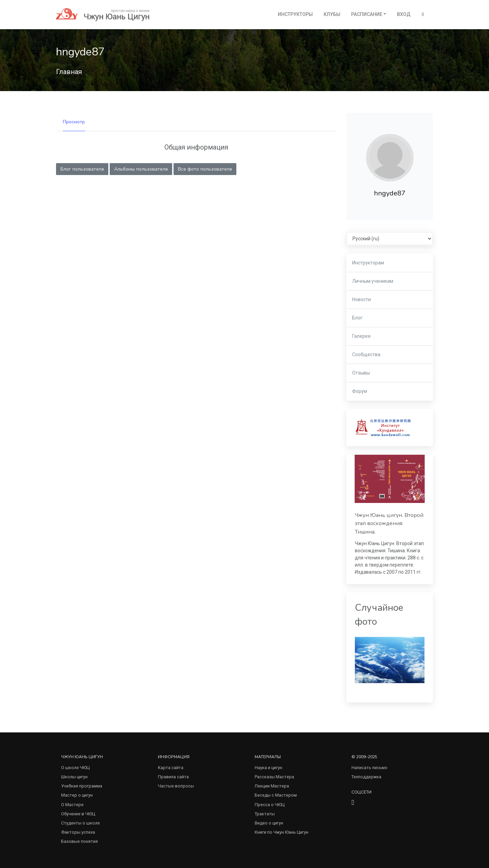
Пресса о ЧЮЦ (270, 805)
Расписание (367, 14)
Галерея (361, 336)
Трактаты (265, 814)
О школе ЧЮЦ (75, 768)
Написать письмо (369, 768)
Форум (360, 391)
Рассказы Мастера (274, 777)
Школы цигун (74, 777)
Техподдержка (366, 777)
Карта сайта (171, 768)
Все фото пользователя (205, 169)
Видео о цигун (269, 823)
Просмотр (74, 122)
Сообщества (366, 354)
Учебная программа (82, 786)
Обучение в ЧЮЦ (78, 814)
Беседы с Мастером (276, 795)
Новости (361, 299)
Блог (357, 318)
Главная (69, 72)
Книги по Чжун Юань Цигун (282, 832)
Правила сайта (173, 777)
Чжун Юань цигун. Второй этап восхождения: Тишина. (389, 524)
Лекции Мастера (272, 786)
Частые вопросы (176, 786)
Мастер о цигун (77, 795)
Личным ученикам (373, 281)
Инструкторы (295, 14)
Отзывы (361, 373)
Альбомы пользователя (141, 169)
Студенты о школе (80, 823)
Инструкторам (368, 263)
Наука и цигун (268, 768)
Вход (404, 14)
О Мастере (72, 805)
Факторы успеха (78, 832)
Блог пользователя (82, 169)
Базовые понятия (79, 841)
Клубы (332, 14)
